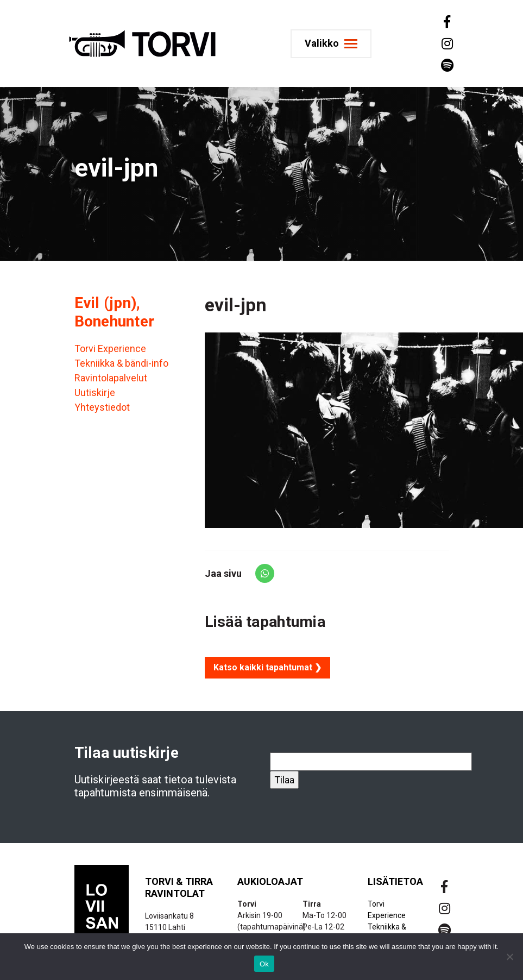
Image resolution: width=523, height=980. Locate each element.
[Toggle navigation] (331, 44)
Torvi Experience (110, 348)
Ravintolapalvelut (111, 378)
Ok (264, 964)
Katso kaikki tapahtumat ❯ (267, 667)
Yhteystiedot (102, 407)
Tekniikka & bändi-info (121, 363)
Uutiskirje (95, 392)
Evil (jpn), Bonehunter (115, 312)
